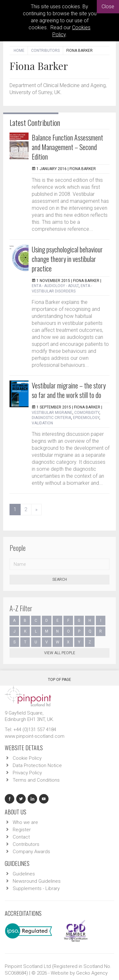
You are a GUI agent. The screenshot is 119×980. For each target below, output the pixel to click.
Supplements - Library (36, 888)
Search (60, 579)
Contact (21, 837)
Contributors (45, 51)
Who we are (25, 822)
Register (22, 830)
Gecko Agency (92, 973)
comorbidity (87, 413)
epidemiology (86, 418)
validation (42, 423)
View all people (60, 653)
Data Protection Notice (37, 765)
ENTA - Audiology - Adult (55, 286)
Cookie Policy (27, 758)
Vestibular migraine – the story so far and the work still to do (69, 390)
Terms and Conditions (36, 780)
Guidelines (24, 874)
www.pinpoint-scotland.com (35, 736)
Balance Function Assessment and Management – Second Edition (67, 147)
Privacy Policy (27, 773)
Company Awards (31, 852)
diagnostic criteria (51, 418)
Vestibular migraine (52, 413)
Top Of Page (60, 677)
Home (19, 51)
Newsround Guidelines (37, 881)
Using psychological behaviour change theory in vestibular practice (67, 259)
